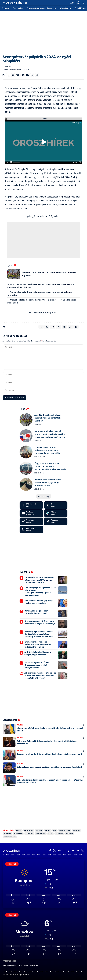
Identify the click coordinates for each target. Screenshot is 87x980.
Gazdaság (77, 830)
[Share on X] (13, 75)
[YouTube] (59, 850)
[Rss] (83, 850)
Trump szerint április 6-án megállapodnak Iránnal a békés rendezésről (50, 754)
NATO (50, 834)
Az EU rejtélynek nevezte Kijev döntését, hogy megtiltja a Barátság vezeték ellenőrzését (39, 634)
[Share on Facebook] (8, 75)
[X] (56, 505)
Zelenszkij (29, 834)
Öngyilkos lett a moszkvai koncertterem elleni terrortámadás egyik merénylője (50, 466)
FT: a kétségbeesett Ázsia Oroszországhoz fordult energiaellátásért (37, 665)
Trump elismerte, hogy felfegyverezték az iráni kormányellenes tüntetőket (48, 450)
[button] (67, 3)
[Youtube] (31, 513)
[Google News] (64, 850)
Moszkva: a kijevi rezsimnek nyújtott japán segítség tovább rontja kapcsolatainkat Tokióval (50, 434)
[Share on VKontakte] (18, 75)
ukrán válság (29, 830)
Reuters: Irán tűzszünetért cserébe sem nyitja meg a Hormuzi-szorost (48, 483)
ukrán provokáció (10, 837)
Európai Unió (18, 834)
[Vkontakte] (31, 521)
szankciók (7, 834)
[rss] (31, 529)
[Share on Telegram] (23, 75)
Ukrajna (20, 764)
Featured (39, 830)
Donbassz (59, 834)
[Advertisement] (44, 31)
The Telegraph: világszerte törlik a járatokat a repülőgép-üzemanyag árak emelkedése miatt (40, 591)
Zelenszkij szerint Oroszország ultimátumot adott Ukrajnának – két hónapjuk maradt (39, 580)
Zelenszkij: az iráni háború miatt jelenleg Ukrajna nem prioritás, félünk (50, 767)
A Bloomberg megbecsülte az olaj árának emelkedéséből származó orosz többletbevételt (40, 675)
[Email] (27, 75)
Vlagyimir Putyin (65, 830)
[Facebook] (31, 505)
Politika (20, 725)
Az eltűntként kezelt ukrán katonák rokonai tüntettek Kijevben (47, 418)
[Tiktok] (56, 513)
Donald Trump (41, 834)
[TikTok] (69, 850)
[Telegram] (56, 521)
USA (55, 830)
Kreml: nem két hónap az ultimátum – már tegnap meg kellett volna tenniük (38, 644)
